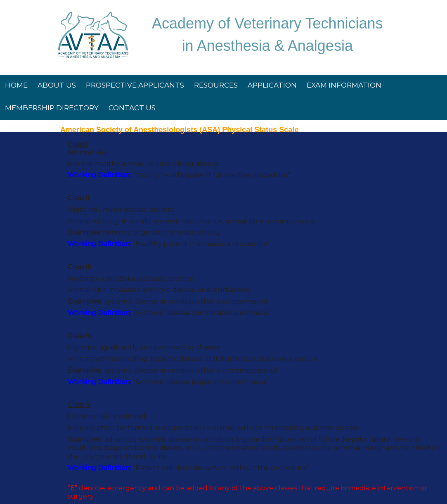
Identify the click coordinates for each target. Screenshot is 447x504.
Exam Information (344, 85)
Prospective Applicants (135, 85)
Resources (216, 85)
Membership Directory (52, 108)
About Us (57, 85)
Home (16, 85)
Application (272, 85)
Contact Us (132, 108)
